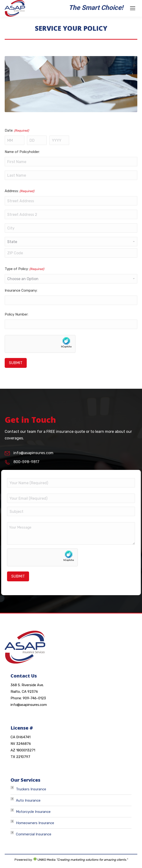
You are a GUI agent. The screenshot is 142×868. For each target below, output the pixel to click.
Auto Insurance (28, 800)
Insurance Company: (21, 290)
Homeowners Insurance (35, 823)
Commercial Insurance (34, 834)
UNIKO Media (44, 860)
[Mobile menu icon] (133, 8)
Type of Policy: (24, 269)
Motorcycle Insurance (33, 812)
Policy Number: (17, 314)
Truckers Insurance (31, 789)
